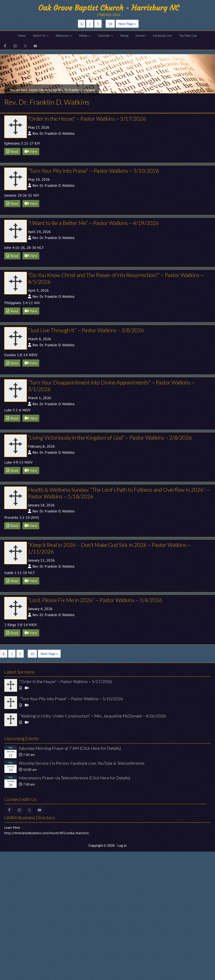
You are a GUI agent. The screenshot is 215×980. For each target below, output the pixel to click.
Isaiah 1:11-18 (16, 573)
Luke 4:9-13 (14, 462)
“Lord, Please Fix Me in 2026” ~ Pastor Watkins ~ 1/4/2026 (95, 600)
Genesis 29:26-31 (18, 195)
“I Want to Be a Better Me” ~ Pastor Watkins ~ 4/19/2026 (93, 223)
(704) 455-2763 (109, 15)
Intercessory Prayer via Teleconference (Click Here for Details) (75, 778)
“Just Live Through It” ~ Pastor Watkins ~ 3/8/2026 (86, 330)
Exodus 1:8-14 (16, 355)
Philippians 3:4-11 (19, 303)
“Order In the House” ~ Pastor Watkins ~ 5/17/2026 (87, 119)
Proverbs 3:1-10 (17, 517)
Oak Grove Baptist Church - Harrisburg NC (109, 8)
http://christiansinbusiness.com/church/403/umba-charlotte (47, 833)
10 (110, 24)
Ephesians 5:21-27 (19, 143)
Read (12, 151)
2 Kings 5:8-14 (16, 625)
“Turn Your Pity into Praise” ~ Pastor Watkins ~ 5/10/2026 (94, 171)
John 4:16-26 (14, 248)
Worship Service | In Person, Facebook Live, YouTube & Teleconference (82, 763)
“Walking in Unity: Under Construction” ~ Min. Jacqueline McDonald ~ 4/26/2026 (93, 716)
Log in (122, 846)
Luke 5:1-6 (13, 410)
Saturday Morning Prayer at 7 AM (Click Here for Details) (70, 748)
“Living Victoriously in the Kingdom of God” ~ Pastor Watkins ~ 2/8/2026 (110, 438)
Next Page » (127, 24)
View (31, 151)
